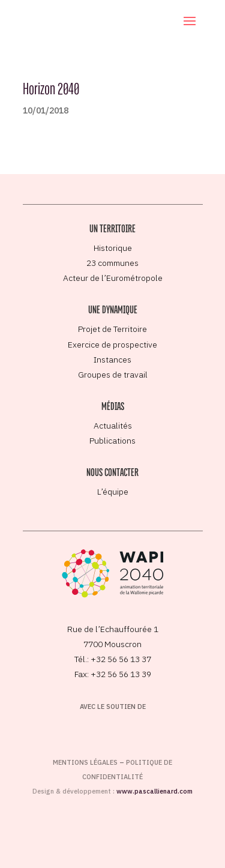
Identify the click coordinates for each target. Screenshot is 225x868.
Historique (113, 248)
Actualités (113, 426)
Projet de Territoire (112, 329)
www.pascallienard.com (154, 791)
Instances (112, 360)
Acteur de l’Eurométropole (113, 278)
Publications (112, 441)
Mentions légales (85, 762)
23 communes (112, 263)
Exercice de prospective (112, 345)
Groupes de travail (113, 375)
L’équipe (113, 492)
